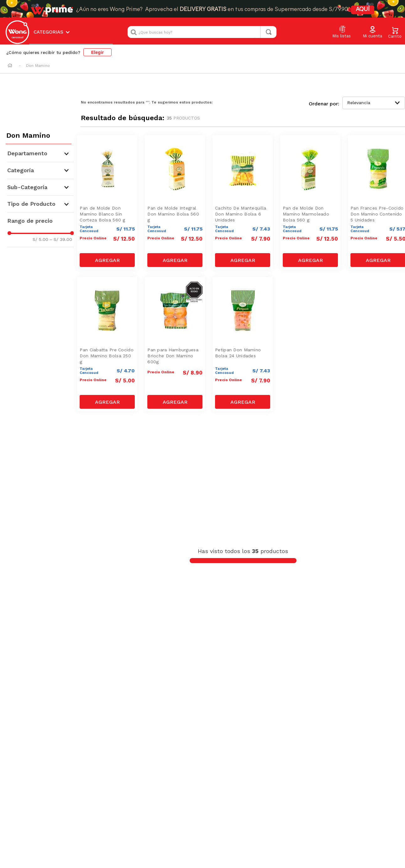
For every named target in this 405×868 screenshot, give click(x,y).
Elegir (98, 52)
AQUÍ (363, 10)
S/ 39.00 (61, 239)
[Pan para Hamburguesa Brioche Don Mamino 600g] (175, 344)
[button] (372, 32)
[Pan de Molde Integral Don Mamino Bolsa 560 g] (175, 203)
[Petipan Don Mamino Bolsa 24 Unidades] (243, 344)
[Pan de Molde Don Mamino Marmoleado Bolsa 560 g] (310, 203)
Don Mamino (38, 66)
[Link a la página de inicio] (10, 66)
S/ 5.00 (40, 239)
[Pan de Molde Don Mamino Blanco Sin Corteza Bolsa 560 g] (107, 203)
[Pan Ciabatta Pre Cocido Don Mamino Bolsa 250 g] (107, 344)
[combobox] (202, 32)
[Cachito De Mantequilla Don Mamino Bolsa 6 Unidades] (243, 203)
